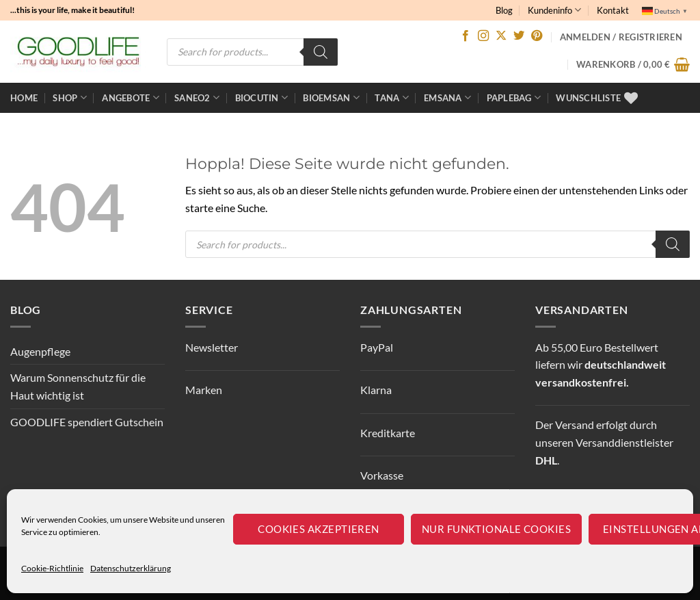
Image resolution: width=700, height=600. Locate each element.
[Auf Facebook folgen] (466, 36)
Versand (575, 425)
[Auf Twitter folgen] (519, 36)
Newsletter (212, 347)
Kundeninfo (554, 10)
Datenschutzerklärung (131, 568)
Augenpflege (40, 351)
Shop (69, 97)
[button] (633, 64)
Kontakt (613, 10)
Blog (504, 10)
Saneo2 (197, 97)
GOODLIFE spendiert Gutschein (87, 422)
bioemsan (331, 97)
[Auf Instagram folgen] (483, 36)
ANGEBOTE (131, 97)
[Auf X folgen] (501, 36)
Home (24, 98)
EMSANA (447, 97)
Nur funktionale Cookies (496, 529)
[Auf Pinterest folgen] (537, 36)
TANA (391, 97)
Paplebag (514, 97)
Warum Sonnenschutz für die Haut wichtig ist (78, 386)
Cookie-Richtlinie (52, 568)
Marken (204, 390)
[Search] (321, 52)
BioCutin (262, 97)
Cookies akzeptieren (319, 529)
